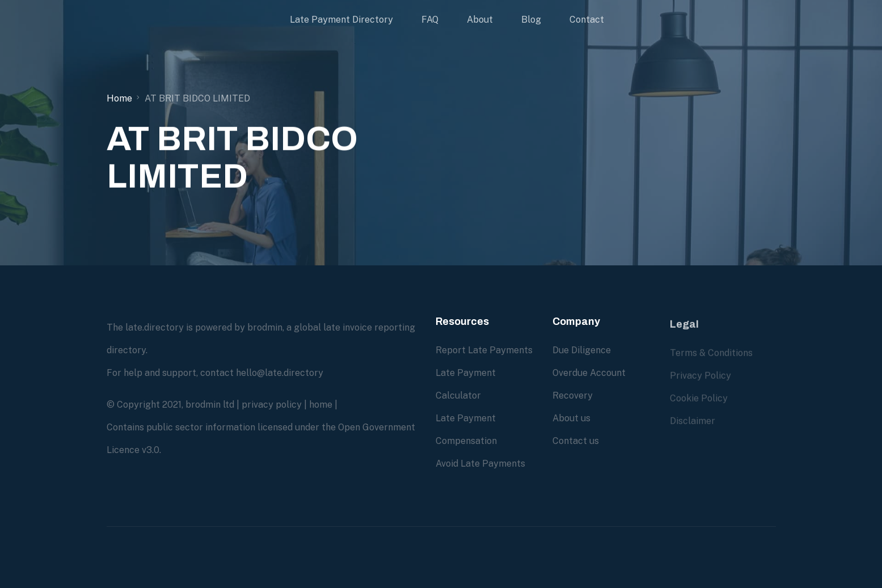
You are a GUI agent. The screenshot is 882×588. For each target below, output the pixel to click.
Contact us (576, 441)
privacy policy (272, 405)
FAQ (430, 20)
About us (571, 418)
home (321, 405)
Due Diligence (582, 350)
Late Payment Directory (341, 20)
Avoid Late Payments (480, 464)
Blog (531, 20)
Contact (587, 20)
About (480, 20)
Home (119, 98)
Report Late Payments (484, 350)
